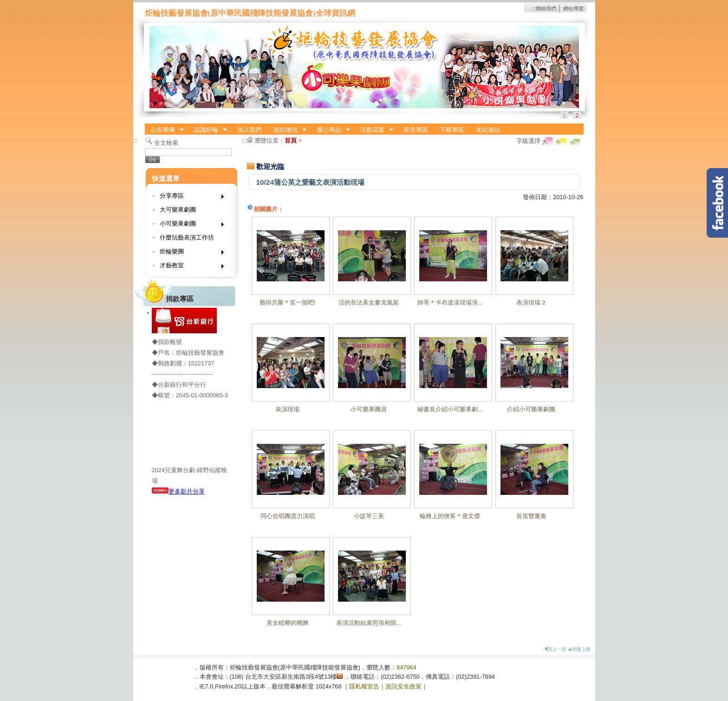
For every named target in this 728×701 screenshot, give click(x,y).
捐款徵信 (287, 130)
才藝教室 (189, 267)
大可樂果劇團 (178, 210)
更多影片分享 (178, 491)
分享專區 (189, 198)
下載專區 (452, 130)
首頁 (291, 140)
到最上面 (579, 649)
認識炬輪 (208, 130)
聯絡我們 (546, 8)
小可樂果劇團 (189, 225)
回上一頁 (555, 649)
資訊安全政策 (403, 686)
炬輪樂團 (189, 253)
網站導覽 (573, 8)
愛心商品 (331, 130)
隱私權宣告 (364, 686)
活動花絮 (374, 130)
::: (534, 8)
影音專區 (416, 130)
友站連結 (488, 130)
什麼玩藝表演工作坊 (187, 237)
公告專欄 (164, 130)
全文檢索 (166, 143)
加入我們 (249, 130)
